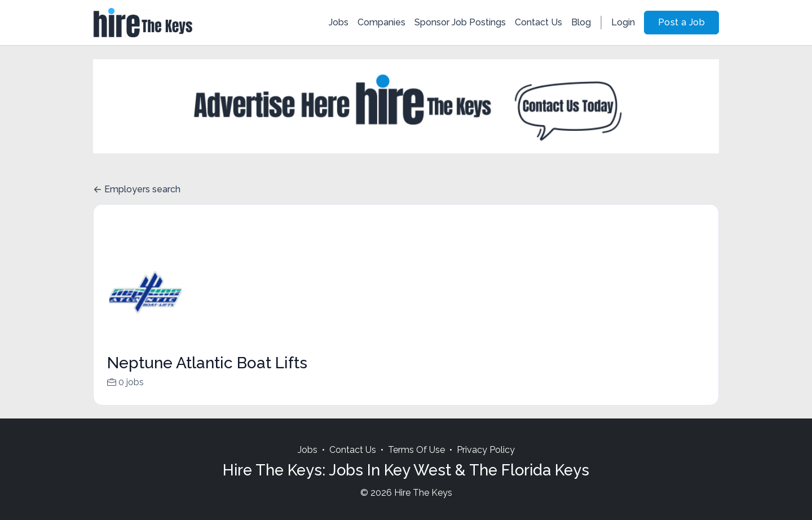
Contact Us (539, 22)
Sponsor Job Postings (460, 22)
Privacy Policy (486, 463)
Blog (581, 22)
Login (623, 22)
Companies (381, 22)
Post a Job (681, 22)
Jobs (339, 22)
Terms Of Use (416, 463)
